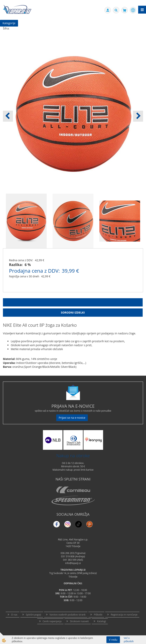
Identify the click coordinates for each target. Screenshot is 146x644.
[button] (138, 116)
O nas (14, 615)
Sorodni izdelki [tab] (73, 312)
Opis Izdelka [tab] (73, 302)
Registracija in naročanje (124, 615)
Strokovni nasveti (79, 621)
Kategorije (9, 23)
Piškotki (98, 615)
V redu (113, 640)
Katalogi (102, 621)
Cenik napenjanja (52, 621)
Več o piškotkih (129, 640)
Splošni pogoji (34, 615)
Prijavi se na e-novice (72, 418)
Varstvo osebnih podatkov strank (68, 615)
